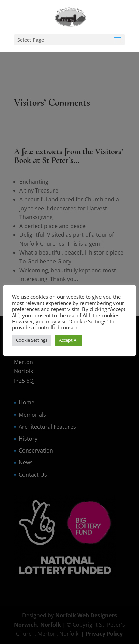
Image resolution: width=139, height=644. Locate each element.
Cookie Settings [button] (32, 340)
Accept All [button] (69, 340)
